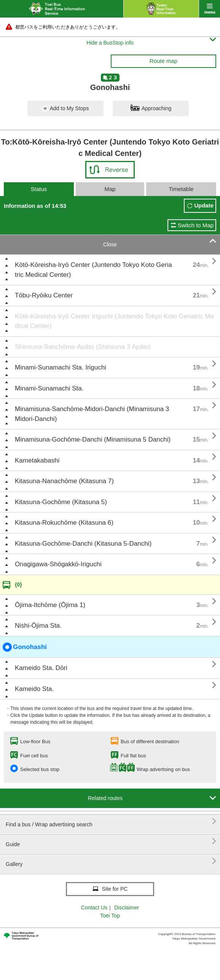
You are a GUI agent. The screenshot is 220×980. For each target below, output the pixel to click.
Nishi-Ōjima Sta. (38, 626)
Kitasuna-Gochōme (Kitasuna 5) (61, 502)
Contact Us (94, 908)
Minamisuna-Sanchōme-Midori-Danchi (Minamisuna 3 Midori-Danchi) (92, 414)
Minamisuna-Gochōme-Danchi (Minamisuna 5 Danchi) (93, 439)
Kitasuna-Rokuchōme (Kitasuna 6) (64, 523)
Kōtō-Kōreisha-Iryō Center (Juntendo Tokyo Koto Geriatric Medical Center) (93, 270)
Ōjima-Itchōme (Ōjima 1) (50, 605)
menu (210, 9)
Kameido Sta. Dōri (41, 668)
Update (204, 205)
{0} (18, 585)
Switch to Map (196, 225)
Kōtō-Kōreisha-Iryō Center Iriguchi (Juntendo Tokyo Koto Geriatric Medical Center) (114, 321)
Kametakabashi (37, 460)
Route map (163, 61)
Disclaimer (127, 908)
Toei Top (110, 916)
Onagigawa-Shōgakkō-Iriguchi (58, 564)
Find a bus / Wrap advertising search (111, 822)
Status (39, 189)
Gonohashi (25, 647)
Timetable (181, 189)
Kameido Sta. (34, 689)
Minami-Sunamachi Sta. (49, 388)
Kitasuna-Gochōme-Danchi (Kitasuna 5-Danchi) (83, 544)
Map (110, 189)
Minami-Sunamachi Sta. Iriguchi (61, 367)
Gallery (111, 861)
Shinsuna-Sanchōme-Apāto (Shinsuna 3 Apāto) (83, 347)
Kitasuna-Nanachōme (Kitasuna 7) (64, 481)
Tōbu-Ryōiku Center (44, 295)
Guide (111, 841)
